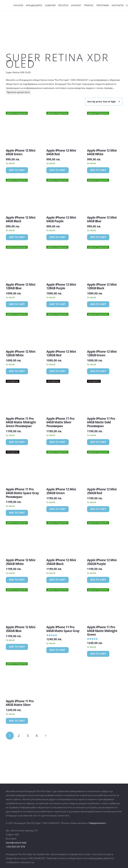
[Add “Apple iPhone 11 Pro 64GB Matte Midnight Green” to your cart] (98, 654)
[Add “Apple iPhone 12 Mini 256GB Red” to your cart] (98, 509)
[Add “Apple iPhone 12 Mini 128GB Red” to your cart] (58, 371)
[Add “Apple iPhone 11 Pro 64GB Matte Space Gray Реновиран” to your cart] (17, 513)
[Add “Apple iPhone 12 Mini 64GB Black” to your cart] (17, 237)
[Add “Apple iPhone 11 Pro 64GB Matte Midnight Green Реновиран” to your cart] (17, 442)
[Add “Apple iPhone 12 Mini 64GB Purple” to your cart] (58, 237)
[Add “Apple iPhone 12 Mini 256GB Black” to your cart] (58, 580)
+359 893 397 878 (15, 847)
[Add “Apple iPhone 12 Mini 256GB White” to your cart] (17, 580)
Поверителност (97, 823)
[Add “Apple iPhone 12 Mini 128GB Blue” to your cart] (17, 304)
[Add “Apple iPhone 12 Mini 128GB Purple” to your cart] (58, 304)
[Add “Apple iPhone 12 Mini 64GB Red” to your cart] (58, 170)
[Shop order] (104, 102)
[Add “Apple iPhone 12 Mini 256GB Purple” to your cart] (98, 580)
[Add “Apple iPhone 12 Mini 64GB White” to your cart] (98, 170)
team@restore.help (16, 843)
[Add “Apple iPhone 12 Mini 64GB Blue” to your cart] (98, 237)
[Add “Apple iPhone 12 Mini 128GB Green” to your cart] (98, 371)
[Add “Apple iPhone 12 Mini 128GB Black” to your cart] (98, 304)
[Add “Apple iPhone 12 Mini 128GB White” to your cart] (17, 371)
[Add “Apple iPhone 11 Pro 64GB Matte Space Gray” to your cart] (58, 650)
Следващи (46, 736)
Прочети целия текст (18, 92)
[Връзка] (8, 5)
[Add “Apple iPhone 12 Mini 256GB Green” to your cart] (58, 509)
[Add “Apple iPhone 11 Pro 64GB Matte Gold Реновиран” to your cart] (98, 442)
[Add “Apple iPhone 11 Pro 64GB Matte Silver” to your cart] (17, 721)
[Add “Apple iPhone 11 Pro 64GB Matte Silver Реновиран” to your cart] (58, 442)
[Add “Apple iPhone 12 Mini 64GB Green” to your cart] (17, 170)
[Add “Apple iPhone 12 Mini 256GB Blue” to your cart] (17, 647)
